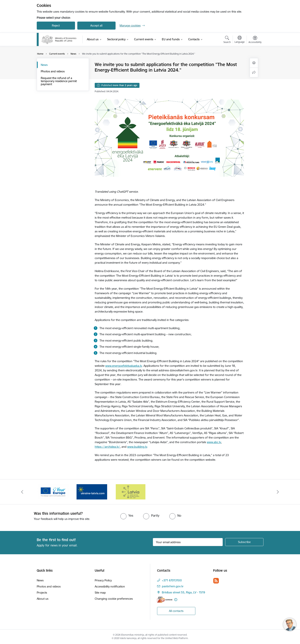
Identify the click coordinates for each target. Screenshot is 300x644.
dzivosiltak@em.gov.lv (184, 370)
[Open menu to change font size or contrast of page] (255, 40)
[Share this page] (254, 72)
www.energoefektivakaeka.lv (124, 366)
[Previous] (22, 492)
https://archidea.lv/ (107, 447)
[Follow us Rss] (216, 581)
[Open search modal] (227, 40)
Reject (56, 25)
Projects (42, 593)
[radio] (127, 516)
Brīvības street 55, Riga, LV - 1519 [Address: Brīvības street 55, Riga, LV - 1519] (183, 592)
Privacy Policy (103, 580)
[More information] (176, 600)
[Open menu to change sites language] (240, 40)
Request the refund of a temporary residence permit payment (59, 81)
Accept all (96, 25)
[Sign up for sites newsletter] (244, 542)
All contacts (176, 611)
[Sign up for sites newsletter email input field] (188, 542)
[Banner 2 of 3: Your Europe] (92, 492)
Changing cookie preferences (114, 599)
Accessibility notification (110, 586)
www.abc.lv (214, 442)
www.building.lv (137, 447)
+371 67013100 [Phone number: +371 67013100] (172, 580)
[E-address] (165, 600)
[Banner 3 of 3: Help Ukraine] (131, 492)
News (44, 65)
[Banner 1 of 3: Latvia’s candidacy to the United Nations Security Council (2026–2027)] (53, 492)
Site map (100, 593)
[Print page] (254, 63)
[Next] (278, 492)
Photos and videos (53, 71)
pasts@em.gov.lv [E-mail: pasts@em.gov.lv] (173, 586)
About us (43, 599)
